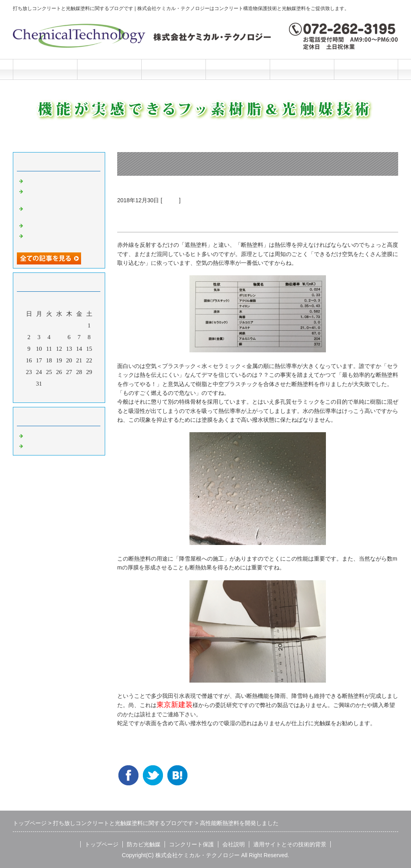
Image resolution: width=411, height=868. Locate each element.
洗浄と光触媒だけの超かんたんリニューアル (61, 194)
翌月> (74, 394)
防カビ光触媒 (109, 69)
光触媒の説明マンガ (52, 225)
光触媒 (171, 200)
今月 (59, 394)
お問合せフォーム (366, 69)
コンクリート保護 (173, 69)
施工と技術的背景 (302, 69)
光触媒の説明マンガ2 (54, 180)
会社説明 (238, 69)
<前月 (44, 394)
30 (29, 384)
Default (34, 435)
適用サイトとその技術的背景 (290, 844)
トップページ (45, 69)
